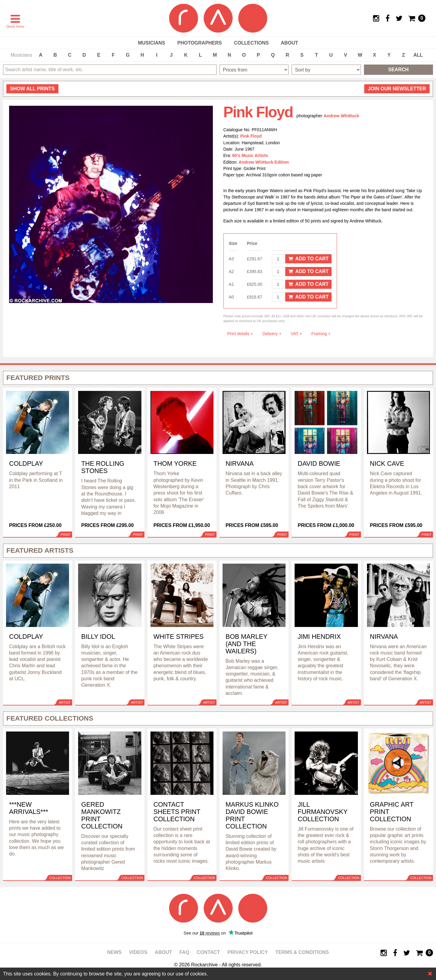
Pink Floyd (251, 136)
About (289, 43)
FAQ (184, 952)
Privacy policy (248, 952)
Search (398, 70)
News (114, 952)
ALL (418, 55)
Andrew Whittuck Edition (264, 162)
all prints (32, 89)
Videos (138, 952)
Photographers (199, 43)
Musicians (152, 43)
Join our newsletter (397, 89)
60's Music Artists (250, 155)
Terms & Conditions (302, 952)
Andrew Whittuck (342, 116)
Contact (208, 952)
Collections (251, 43)
